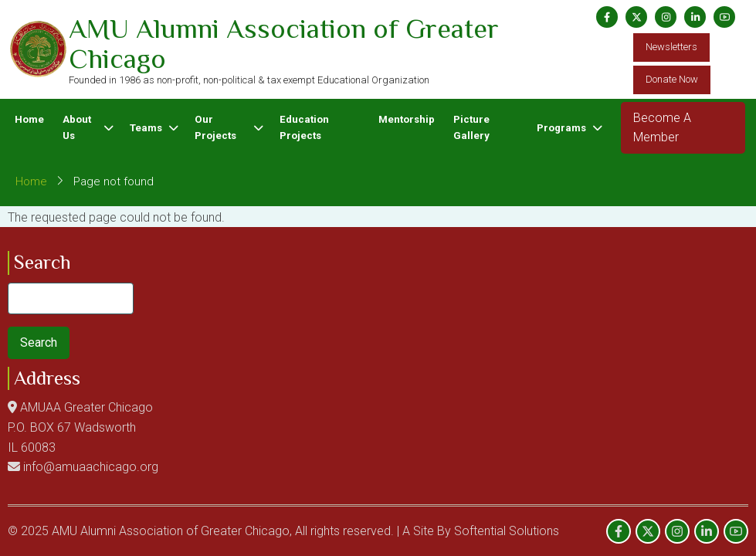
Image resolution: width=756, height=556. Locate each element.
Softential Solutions (507, 531)
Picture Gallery (471, 127)
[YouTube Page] (724, 17)
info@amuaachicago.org (91, 467)
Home (29, 119)
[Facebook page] (607, 17)
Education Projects (304, 127)
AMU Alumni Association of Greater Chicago (284, 44)
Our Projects (215, 127)
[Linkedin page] (695, 17)
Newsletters (671, 47)
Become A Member (662, 128)
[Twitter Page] (636, 17)
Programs (561, 128)
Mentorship (407, 119)
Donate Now (672, 79)
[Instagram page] (666, 17)
